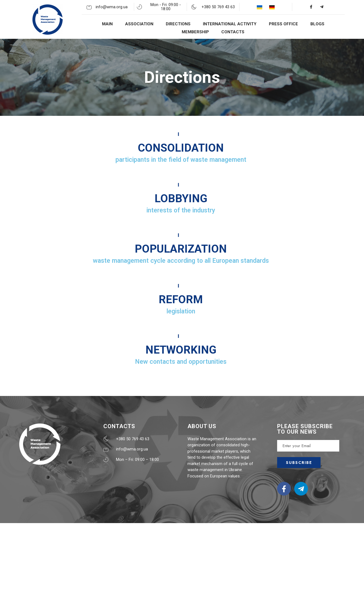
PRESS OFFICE (283, 24)
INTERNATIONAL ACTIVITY (230, 24)
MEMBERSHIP (195, 32)
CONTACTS (233, 32)
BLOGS (317, 24)
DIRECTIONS (178, 24)
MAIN (107, 24)
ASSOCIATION (139, 24)
